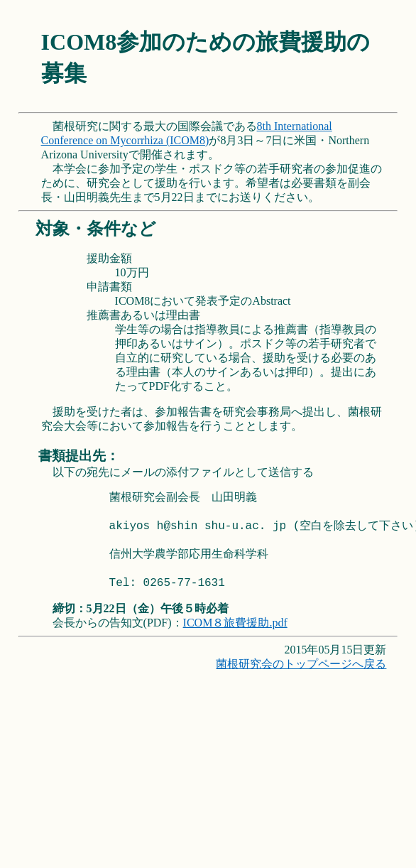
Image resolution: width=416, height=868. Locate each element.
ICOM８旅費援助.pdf (235, 623)
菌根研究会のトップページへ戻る (301, 664)
